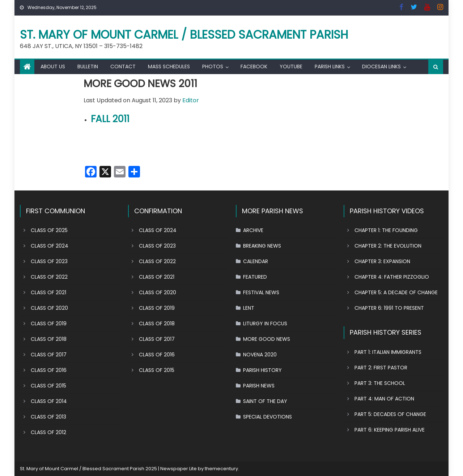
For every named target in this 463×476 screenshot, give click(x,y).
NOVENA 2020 (260, 355)
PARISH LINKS (330, 67)
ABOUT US (53, 67)
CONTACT (123, 67)
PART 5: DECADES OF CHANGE (390, 414)
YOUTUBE (291, 67)
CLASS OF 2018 (49, 339)
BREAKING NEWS (262, 246)
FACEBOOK (254, 67)
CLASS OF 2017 (49, 355)
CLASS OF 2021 (48, 292)
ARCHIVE (253, 230)
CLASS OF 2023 (49, 261)
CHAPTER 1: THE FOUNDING (386, 230)
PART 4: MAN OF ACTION (384, 399)
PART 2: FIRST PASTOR (381, 368)
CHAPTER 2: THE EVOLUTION (388, 246)
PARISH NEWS (259, 386)
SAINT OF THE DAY (265, 401)
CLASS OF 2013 (48, 417)
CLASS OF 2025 (49, 230)
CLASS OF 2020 (49, 308)
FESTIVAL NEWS (261, 292)
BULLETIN (88, 67)
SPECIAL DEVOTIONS (267, 417)
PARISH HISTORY (262, 370)
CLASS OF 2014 (49, 401)
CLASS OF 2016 (49, 370)
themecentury (221, 469)
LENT (249, 308)
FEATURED (255, 277)
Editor (191, 100)
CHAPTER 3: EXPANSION (382, 261)
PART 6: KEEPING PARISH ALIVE (390, 430)
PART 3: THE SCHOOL (380, 383)
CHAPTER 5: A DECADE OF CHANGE (396, 292)
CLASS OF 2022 (49, 277)
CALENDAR (256, 261)
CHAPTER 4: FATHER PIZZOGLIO (392, 277)
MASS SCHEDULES (169, 67)
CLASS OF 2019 (49, 323)
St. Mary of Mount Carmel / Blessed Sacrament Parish (184, 35)
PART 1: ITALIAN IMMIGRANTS (388, 352)
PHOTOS (213, 67)
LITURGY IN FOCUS (265, 323)
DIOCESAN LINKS (381, 67)
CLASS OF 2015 (48, 386)
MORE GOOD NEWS (267, 339)
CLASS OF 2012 (48, 432)
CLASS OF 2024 (50, 246)
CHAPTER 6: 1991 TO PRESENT (389, 308)
